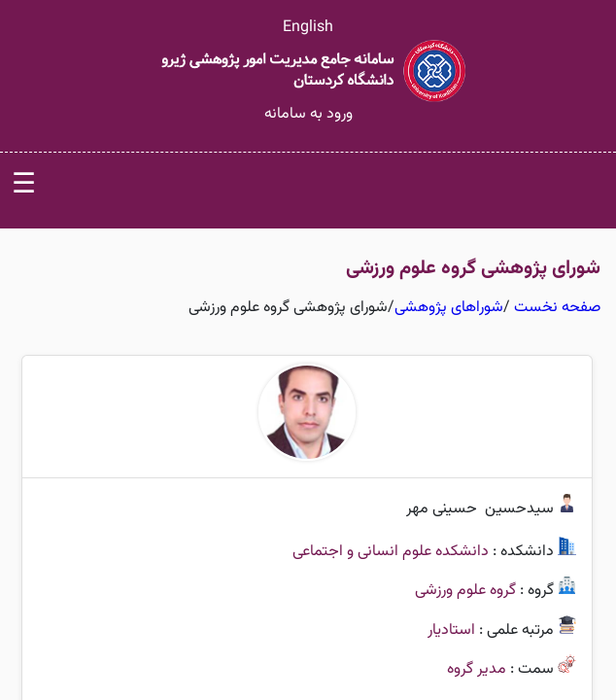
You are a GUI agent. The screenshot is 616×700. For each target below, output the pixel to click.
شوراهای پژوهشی (449, 308)
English (308, 28)
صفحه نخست (557, 308)
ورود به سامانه (308, 114)
